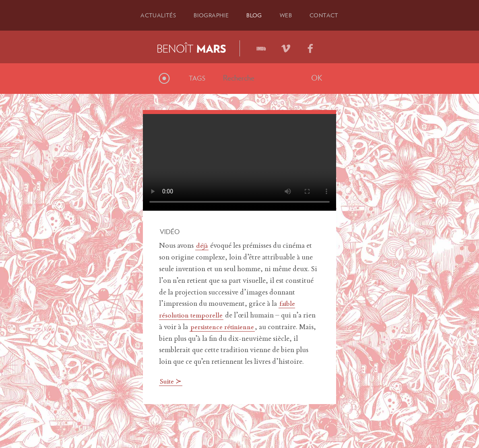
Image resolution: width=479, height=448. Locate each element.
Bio (210, 15)
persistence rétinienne (224, 326)
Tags (197, 77)
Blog (255, 15)
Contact (329, 15)
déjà (202, 245)
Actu (153, 15)
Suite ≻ (172, 381)
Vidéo (170, 231)
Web (289, 15)
